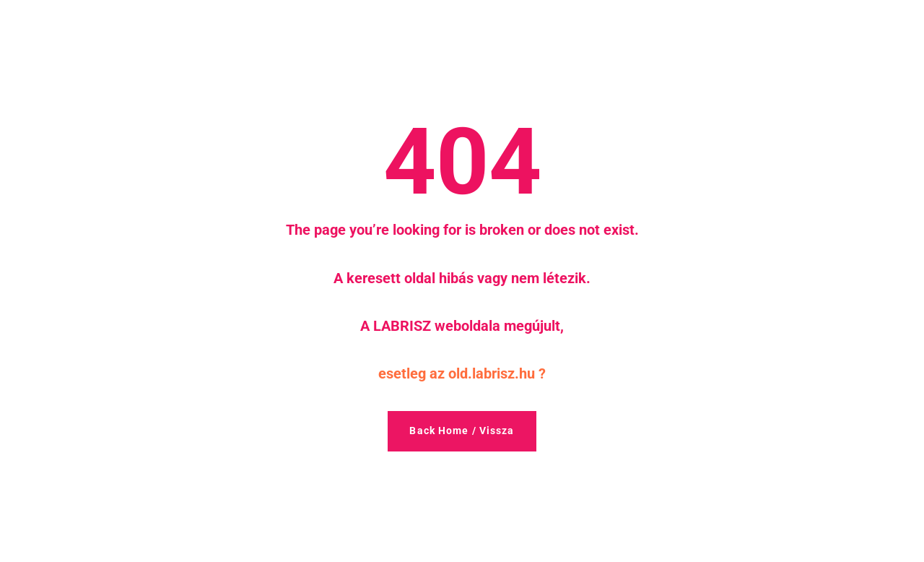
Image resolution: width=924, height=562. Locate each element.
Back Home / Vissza (462, 431)
